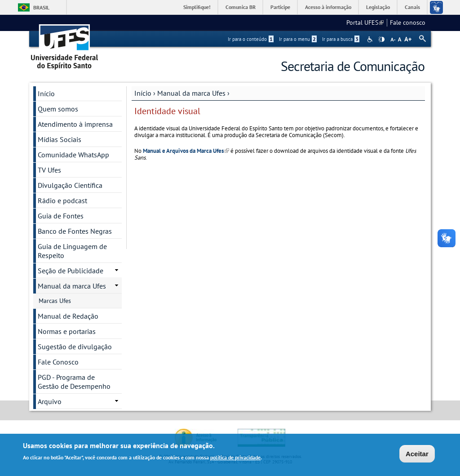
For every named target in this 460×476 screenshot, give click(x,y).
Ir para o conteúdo (251, 39)
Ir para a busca (341, 39)
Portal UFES (365, 22)
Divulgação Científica (70, 185)
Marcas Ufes (55, 301)
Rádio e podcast (62, 200)
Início (143, 93)
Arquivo (50, 401)
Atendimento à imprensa (75, 124)
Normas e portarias (67, 331)
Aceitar (417, 454)
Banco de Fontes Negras (75, 231)
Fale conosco (408, 22)
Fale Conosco (58, 362)
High (381, 40)
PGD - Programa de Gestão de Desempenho (74, 382)
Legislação (378, 7)
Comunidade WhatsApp (73, 155)
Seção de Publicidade (71, 271)
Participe (280, 7)
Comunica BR (241, 7)
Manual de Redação (68, 316)
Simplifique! (197, 7)
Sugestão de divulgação (75, 347)
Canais (412, 7)
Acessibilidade (371, 39)
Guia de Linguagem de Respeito (72, 251)
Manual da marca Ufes (191, 93)
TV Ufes (49, 170)
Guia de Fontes (61, 216)
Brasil (41, 7)
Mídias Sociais (60, 139)
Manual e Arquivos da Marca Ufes (186, 151)
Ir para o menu (298, 39)
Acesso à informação (328, 7)
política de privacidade (235, 458)
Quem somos (58, 109)
